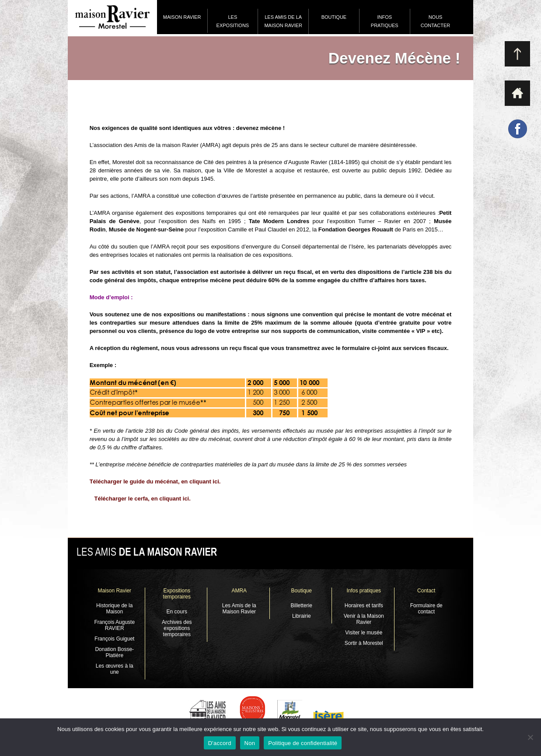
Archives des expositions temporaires (177, 628)
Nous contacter (436, 21)
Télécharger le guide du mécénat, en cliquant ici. (156, 481)
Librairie (302, 616)
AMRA (239, 591)
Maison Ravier (182, 17)
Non (250, 743)
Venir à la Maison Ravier (364, 619)
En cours (177, 612)
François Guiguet (114, 639)
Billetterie (302, 605)
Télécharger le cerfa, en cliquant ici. (142, 499)
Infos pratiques (385, 21)
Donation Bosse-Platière (114, 652)
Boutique (334, 17)
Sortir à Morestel (364, 643)
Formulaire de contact (426, 609)
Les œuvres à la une (115, 669)
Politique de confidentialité (303, 743)
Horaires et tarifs (364, 605)
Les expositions (233, 21)
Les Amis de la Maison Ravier (283, 21)
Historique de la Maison (114, 609)
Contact (426, 591)
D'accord (220, 743)
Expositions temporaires (177, 594)
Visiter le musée (364, 633)
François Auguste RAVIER (114, 625)
